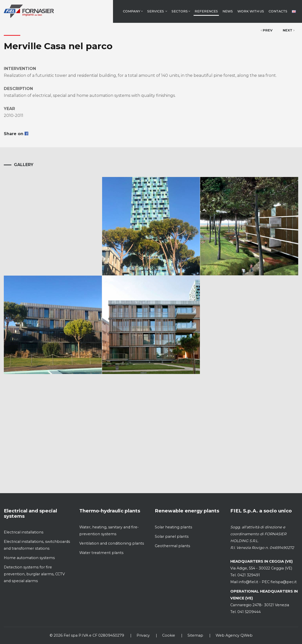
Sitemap (195, 635)
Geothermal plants (172, 546)
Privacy (143, 635)
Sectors (181, 11)
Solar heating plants (173, 527)
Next (289, 30)
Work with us (251, 11)
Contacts (278, 11)
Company (133, 11)
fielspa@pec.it (283, 582)
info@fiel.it (248, 582)
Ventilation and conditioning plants (112, 543)
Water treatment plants (101, 553)
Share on (16, 134)
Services (157, 11)
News (228, 11)
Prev (267, 30)
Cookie (169, 635)
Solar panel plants (172, 536)
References (206, 11)
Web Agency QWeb (234, 635)
